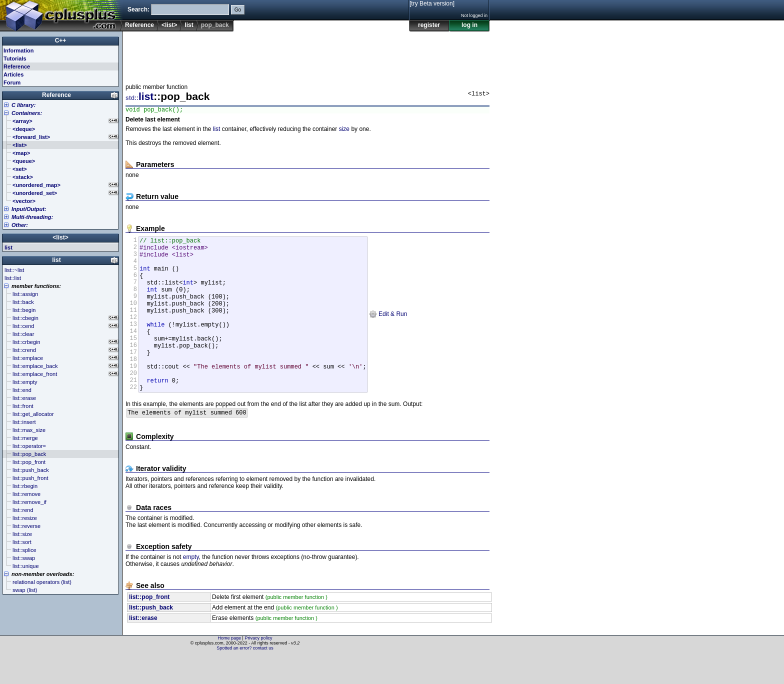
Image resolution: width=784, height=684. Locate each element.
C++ (61, 40)
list (189, 25)
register (429, 25)
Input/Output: (29, 209)
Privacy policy (258, 666)
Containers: (27, 113)
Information (19, 50)
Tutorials (15, 58)
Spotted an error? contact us (245, 676)
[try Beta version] (432, 3)
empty (191, 593)
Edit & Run (388, 332)
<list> (169, 25)
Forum (12, 82)
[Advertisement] (307, 54)
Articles (13, 74)
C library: (23, 105)
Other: (20, 225)
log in (469, 25)
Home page (230, 666)
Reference (139, 25)
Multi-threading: (32, 217)
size (344, 130)
